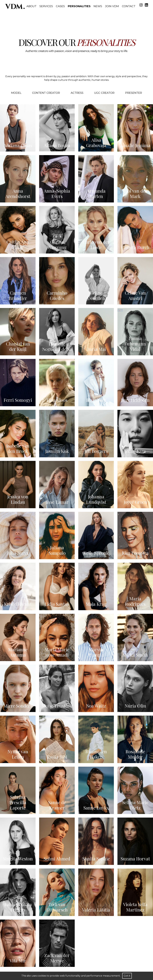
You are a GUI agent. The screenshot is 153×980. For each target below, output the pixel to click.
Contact (129, 6)
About (31, 6)
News (98, 6)
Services (46, 6)
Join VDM (112, 6)
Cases (60, 6)
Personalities (79, 6)
